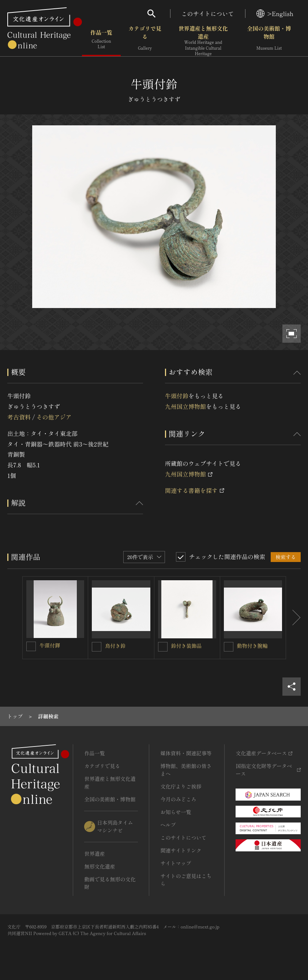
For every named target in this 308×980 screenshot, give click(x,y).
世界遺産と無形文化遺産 (203, 41)
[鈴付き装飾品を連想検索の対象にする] (163, 647)
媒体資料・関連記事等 (186, 753)
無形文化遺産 (99, 866)
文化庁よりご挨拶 (181, 786)
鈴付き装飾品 (187, 646)
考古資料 (19, 417)
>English (275, 14)
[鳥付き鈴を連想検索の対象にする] (97, 647)
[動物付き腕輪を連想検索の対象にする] (229, 647)
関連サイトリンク (181, 850)
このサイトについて (208, 14)
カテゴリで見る (145, 40)
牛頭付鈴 (177, 396)
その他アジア (54, 417)
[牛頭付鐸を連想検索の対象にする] (31, 646)
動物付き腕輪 (252, 646)
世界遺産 (94, 854)
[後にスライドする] (293, 618)
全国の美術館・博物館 (269, 40)
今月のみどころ (178, 799)
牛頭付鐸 (50, 645)
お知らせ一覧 (176, 812)
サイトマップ (176, 863)
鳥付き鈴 (115, 646)
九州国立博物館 (185, 406)
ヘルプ (168, 825)
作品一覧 (101, 40)
